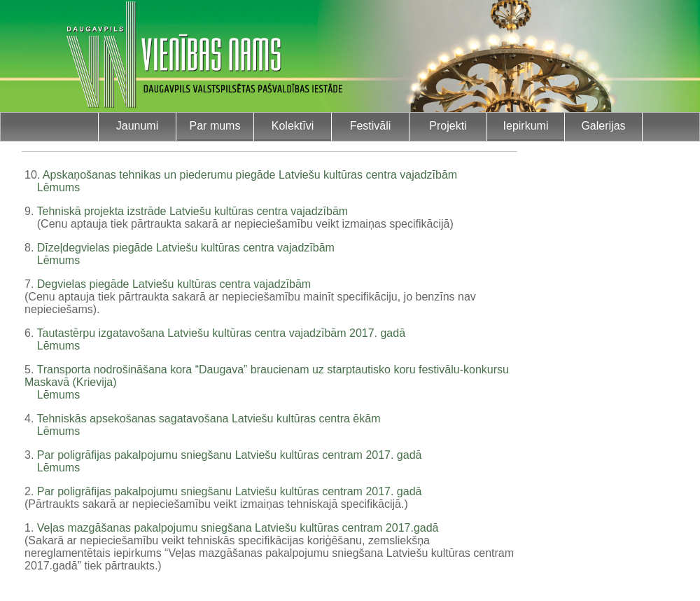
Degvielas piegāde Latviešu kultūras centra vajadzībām (174, 284)
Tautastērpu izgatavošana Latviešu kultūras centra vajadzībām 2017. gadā (222, 333)
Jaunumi (137, 126)
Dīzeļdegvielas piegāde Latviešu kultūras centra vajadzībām (186, 248)
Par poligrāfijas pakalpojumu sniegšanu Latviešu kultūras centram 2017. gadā (230, 455)
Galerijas (603, 126)
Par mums (215, 126)
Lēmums (58, 187)
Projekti (448, 126)
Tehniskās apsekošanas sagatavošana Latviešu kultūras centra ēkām (209, 419)
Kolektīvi (293, 126)
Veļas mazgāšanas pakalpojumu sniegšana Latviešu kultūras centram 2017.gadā (238, 528)
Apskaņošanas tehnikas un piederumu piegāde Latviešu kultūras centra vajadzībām (250, 175)
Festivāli (371, 126)
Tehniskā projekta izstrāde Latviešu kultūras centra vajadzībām (193, 211)
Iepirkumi (526, 126)
